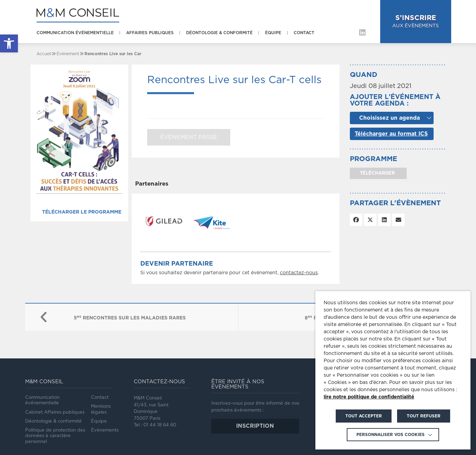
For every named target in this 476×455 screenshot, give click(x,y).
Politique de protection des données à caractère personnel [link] (55, 436)
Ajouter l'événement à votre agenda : (395, 100)
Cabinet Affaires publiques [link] (55, 412)
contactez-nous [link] (299, 273)
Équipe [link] (273, 33)
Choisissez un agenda (389, 118)
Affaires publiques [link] (150, 33)
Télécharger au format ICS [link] (391, 134)
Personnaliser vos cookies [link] (391, 435)
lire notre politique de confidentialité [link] (369, 397)
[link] (9, 43)
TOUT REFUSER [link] (424, 416)
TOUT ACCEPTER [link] (364, 416)
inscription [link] (255, 426)
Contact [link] (304, 33)
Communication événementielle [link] (75, 33)
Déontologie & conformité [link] (219, 33)
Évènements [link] (105, 430)
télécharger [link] (377, 173)
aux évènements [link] (416, 21)
